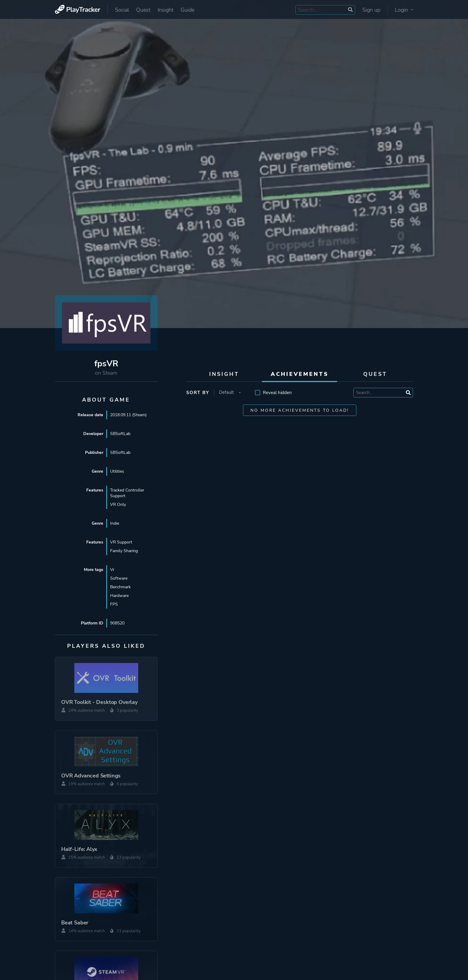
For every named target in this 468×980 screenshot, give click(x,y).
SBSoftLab (120, 434)
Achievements (300, 374)
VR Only (118, 504)
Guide (187, 10)
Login (404, 10)
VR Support (121, 542)
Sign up (371, 10)
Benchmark (120, 587)
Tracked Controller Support (127, 493)
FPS (114, 604)
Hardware (119, 596)
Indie (115, 523)
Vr (112, 570)
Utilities (117, 471)
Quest (143, 10)
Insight (166, 10)
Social (122, 10)
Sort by (198, 393)
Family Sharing (124, 551)
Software (119, 578)
